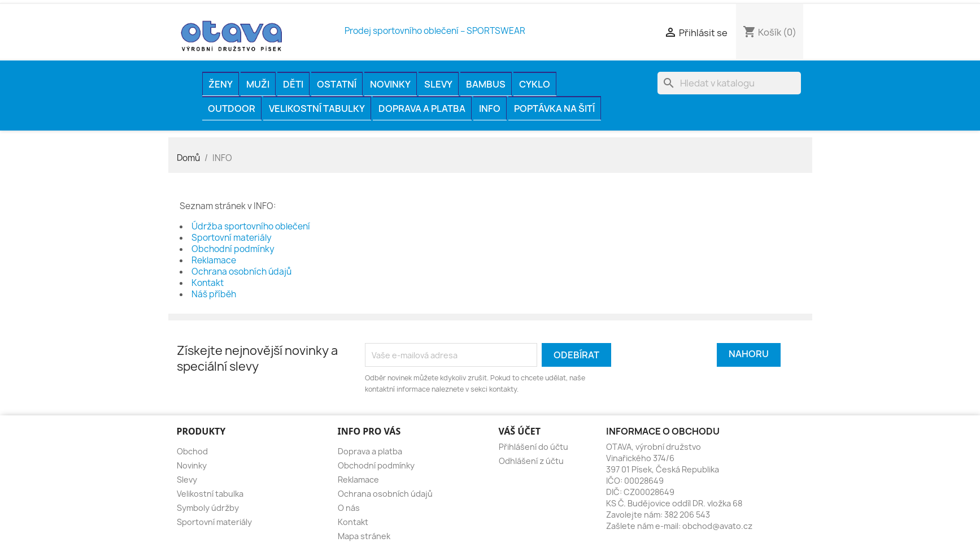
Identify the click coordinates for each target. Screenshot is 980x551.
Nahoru (749, 354)
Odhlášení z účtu (531, 461)
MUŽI (258, 84)
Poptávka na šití (554, 109)
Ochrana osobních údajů (241, 272)
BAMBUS (486, 84)
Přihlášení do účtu (533, 447)
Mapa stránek (364, 536)
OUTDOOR (232, 109)
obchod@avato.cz (717, 526)
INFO (490, 109)
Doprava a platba (422, 109)
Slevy (438, 84)
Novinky (390, 84)
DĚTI (293, 84)
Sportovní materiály (232, 238)
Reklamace (214, 260)
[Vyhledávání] (729, 83)
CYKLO (535, 84)
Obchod (192, 451)
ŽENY (221, 84)
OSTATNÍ (337, 84)
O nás (349, 508)
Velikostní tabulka (210, 494)
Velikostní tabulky (317, 109)
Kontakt (208, 283)
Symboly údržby (208, 508)
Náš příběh (214, 294)
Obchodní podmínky (233, 249)
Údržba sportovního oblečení (251, 226)
